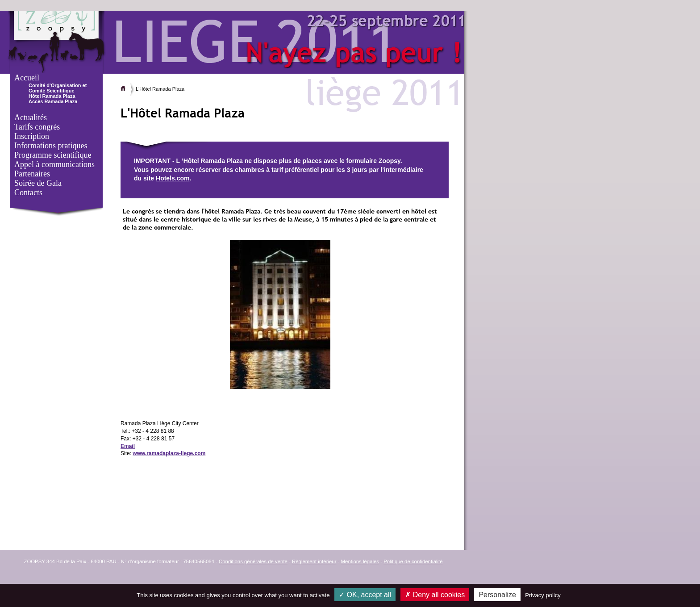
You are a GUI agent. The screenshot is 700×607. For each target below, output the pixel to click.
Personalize (497, 595)
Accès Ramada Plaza (53, 101)
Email (128, 446)
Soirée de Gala (38, 183)
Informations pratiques (51, 146)
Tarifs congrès (37, 127)
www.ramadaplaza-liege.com (169, 453)
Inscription (32, 136)
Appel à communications (54, 164)
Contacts (28, 193)
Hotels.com (173, 178)
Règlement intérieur (314, 561)
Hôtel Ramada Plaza (52, 96)
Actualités (31, 117)
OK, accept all (365, 595)
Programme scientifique (53, 155)
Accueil (27, 78)
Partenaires (32, 174)
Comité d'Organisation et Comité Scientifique (58, 88)
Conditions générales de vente (253, 561)
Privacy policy (543, 595)
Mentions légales (360, 561)
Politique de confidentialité (413, 561)
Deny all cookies (435, 595)
